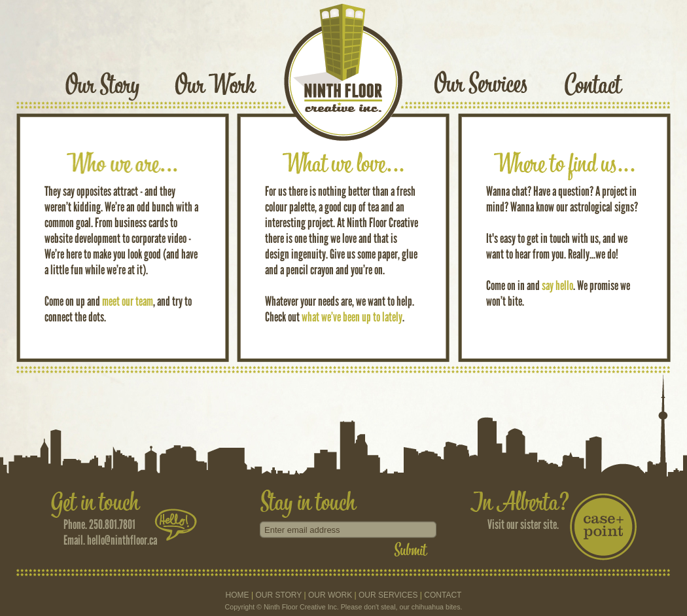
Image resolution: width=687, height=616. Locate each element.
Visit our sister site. (523, 524)
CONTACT (443, 595)
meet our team (128, 301)
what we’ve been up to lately (352, 317)
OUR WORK (330, 595)
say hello (557, 285)
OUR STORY (278, 595)
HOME (238, 595)
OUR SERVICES (388, 595)
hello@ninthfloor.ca (122, 540)
